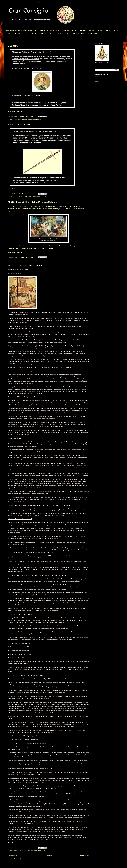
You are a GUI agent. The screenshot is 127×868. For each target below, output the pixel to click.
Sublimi (43, 196)
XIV (46, 196)
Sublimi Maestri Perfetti (19, 124)
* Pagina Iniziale (92, 33)
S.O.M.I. (27, 33)
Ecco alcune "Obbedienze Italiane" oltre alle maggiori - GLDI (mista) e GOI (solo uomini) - (34, 30)
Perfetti (30, 196)
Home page (49, 856)
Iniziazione (25, 260)
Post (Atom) (17, 859)
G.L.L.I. (108, 30)
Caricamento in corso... (14, 39)
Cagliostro (13, 46)
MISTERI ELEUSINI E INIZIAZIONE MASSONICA (32, 202)
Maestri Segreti (33, 851)
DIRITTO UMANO (79, 33)
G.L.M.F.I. (35, 33)
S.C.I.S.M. (92, 30)
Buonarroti (21, 196)
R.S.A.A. (58, 33)
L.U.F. (51, 33)
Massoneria (31, 260)
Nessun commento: (30, 116)
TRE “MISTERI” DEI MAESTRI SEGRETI (28, 265)
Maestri (26, 196)
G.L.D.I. (67, 30)
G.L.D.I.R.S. (82, 30)
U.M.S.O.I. (67, 33)
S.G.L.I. (9, 33)
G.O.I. (74, 30)
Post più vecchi (85, 856)
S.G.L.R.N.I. (18, 33)
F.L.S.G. (44, 33)
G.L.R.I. (116, 30)
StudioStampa (38, 119)
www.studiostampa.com (16, 111)
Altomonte (15, 851)
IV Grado (26, 851)
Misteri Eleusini (39, 260)
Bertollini (15, 119)
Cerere (20, 260)
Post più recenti (13, 856)
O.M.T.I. (100, 30)
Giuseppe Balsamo (29, 119)
